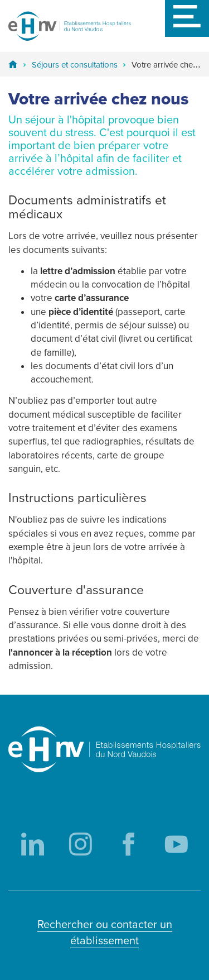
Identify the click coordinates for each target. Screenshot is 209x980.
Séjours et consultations (75, 65)
